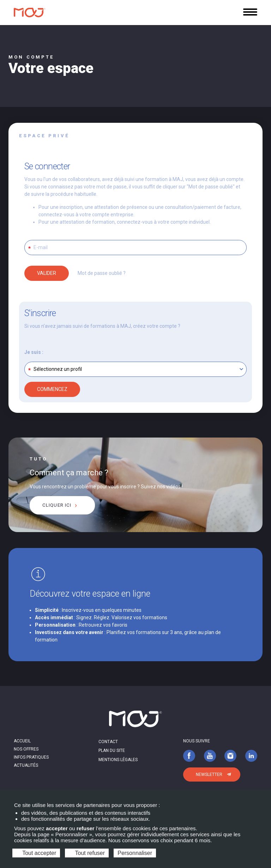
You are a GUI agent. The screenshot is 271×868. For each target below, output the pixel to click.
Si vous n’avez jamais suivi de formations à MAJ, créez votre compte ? (102, 326)
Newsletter (209, 774)
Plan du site (112, 751)
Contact (108, 742)
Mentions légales (118, 760)
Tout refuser (87, 853)
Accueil (22, 741)
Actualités (26, 765)
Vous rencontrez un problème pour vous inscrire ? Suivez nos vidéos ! (106, 487)
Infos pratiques (31, 757)
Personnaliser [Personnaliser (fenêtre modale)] (135, 853)
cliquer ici (57, 505)
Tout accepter (36, 853)
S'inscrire (40, 313)
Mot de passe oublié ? (102, 273)
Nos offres (26, 749)
